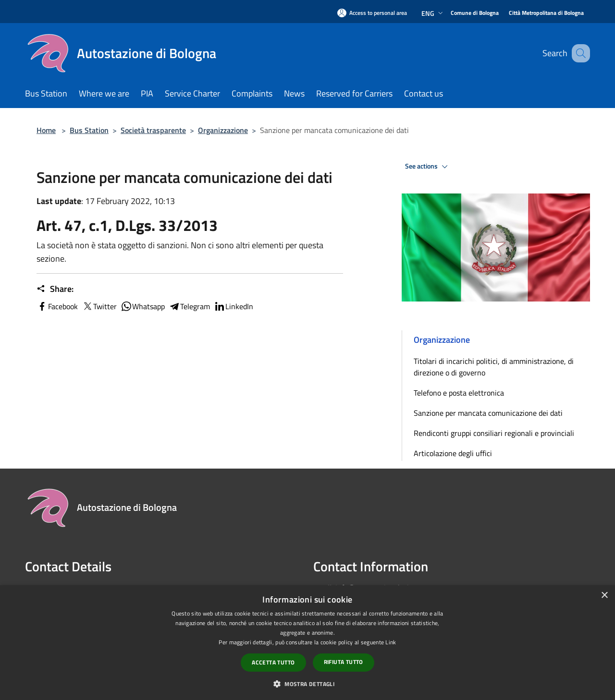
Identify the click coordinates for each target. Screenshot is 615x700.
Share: (55, 289)
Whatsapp (143, 306)
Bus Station (89, 130)
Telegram (189, 306)
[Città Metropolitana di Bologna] (546, 13)
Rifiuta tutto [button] (344, 662)
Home (46, 130)
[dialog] (307, 643)
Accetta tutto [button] (273, 662)
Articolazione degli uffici (453, 453)
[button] (307, 684)
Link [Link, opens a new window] (391, 642)
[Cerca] (578, 53)
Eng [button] (433, 13)
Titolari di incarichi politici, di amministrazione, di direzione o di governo (494, 367)
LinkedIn (234, 306)
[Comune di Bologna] (475, 13)
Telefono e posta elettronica (459, 393)
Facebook (57, 306)
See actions (428, 167)
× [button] (604, 596)
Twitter (99, 306)
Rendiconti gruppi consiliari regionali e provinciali (494, 433)
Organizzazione (223, 130)
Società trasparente (153, 130)
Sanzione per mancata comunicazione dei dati (488, 413)
